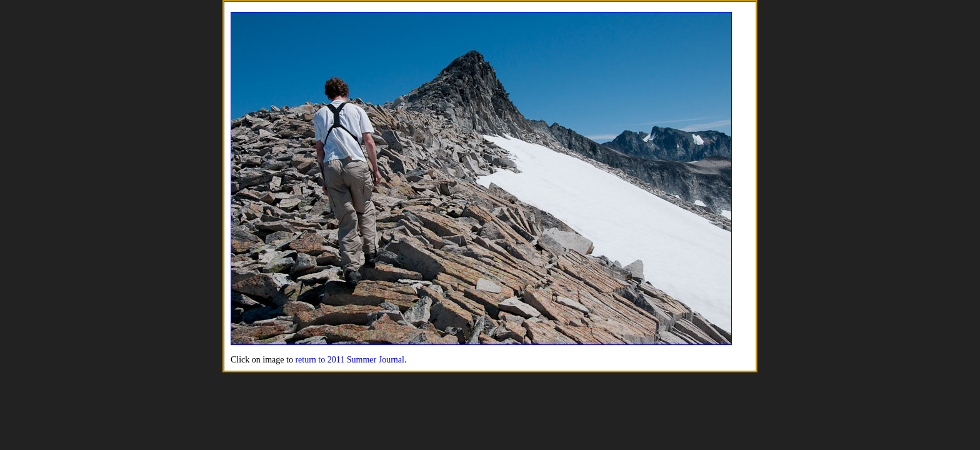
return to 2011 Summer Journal (349, 360)
